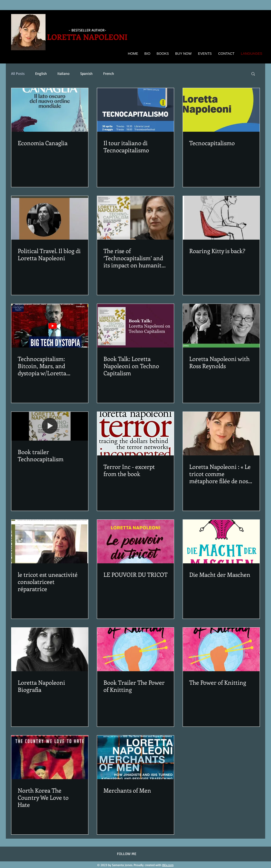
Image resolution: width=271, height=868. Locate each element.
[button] (253, 74)
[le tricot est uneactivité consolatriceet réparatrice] (50, 542)
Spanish (86, 73)
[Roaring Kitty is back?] (221, 218)
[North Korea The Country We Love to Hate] (50, 757)
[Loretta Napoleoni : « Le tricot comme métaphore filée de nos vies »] (221, 434)
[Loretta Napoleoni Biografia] (50, 649)
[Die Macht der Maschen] (221, 542)
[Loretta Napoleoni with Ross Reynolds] (221, 326)
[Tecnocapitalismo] (221, 110)
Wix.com (168, 865)
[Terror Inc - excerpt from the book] (135, 434)
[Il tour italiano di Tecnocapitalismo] (135, 110)
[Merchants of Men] (135, 757)
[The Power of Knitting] (221, 649)
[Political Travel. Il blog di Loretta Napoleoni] (50, 218)
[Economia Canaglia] (50, 110)
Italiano (64, 73)
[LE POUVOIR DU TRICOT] (135, 542)
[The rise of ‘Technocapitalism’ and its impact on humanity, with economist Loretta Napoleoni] (135, 218)
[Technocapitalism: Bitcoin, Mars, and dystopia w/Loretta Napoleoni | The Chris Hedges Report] (50, 326)
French (109, 73)
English (41, 73)
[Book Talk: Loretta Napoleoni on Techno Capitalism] (135, 326)
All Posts (18, 73)
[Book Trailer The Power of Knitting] (135, 649)
